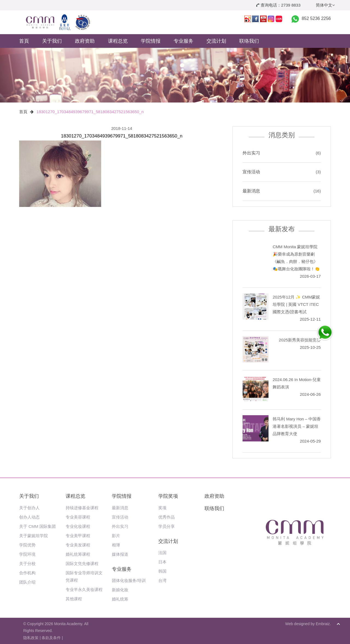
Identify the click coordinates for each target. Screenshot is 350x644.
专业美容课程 (78, 517)
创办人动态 (29, 517)
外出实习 (251, 153)
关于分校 (27, 563)
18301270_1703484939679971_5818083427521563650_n (90, 112)
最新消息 (251, 191)
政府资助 (85, 41)
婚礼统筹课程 (78, 554)
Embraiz (323, 624)
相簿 (116, 545)
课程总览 (118, 41)
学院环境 (27, 554)
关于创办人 (29, 508)
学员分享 (167, 526)
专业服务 (183, 41)
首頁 (24, 41)
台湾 (162, 580)
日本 (162, 562)
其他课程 (74, 599)
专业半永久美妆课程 (84, 589)
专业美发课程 (78, 545)
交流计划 (216, 41)
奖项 (162, 508)
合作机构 (27, 573)
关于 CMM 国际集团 (37, 526)
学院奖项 (168, 496)
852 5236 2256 (316, 18)
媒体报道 (120, 554)
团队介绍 (27, 582)
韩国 (162, 571)
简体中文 (325, 5)
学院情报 (151, 41)
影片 (116, 536)
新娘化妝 (120, 590)
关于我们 (52, 41)
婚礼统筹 (120, 599)
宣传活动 (251, 172)
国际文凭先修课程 (82, 563)
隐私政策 (31, 638)
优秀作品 (167, 517)
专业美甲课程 (78, 536)
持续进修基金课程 (82, 508)
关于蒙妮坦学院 (33, 536)
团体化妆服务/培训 (129, 580)
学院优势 (27, 545)
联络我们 (249, 41)
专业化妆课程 (78, 526)
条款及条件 (51, 638)
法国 (162, 553)
